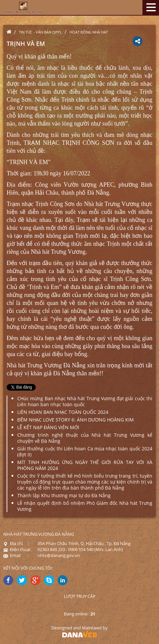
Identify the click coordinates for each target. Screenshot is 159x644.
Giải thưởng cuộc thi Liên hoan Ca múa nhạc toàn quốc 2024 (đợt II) (85, 452)
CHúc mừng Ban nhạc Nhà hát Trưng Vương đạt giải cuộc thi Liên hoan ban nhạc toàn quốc (85, 401)
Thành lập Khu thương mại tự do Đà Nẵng (64, 495)
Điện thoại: (17, 549)
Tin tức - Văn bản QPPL (40, 32)
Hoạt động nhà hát (89, 32)
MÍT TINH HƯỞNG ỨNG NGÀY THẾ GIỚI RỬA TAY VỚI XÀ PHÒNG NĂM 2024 (85, 465)
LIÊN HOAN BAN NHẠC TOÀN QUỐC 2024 (63, 412)
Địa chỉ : (16, 543)
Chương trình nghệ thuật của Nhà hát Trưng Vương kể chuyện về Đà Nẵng (85, 438)
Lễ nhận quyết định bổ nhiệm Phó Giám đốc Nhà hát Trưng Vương (85, 506)
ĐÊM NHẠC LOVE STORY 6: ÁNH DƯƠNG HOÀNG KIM (76, 420)
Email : (16, 555)
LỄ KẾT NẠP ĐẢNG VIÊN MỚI (48, 427)
